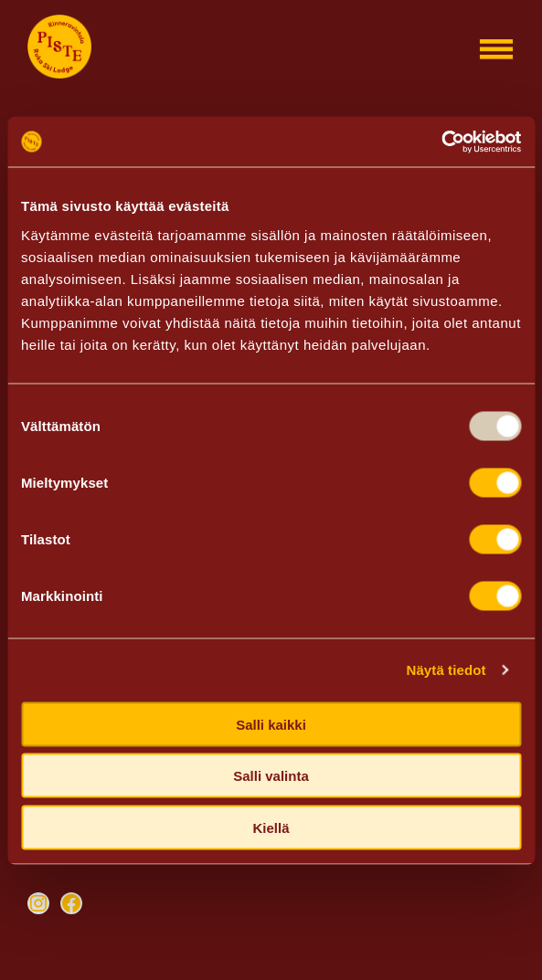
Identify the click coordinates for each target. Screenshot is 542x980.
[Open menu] (496, 49)
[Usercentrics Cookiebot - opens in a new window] (441, 142)
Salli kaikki (271, 724)
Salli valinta (271, 776)
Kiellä (271, 827)
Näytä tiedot (446, 670)
